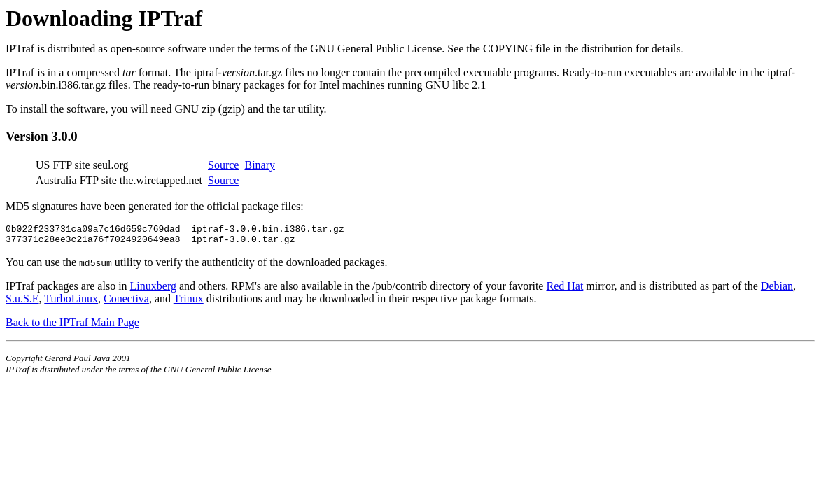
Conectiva (126, 303)
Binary (260, 165)
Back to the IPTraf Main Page (72, 327)
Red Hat (565, 290)
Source (223, 165)
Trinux (189, 303)
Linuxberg (153, 290)
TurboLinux (71, 303)
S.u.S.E (22, 303)
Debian (777, 290)
